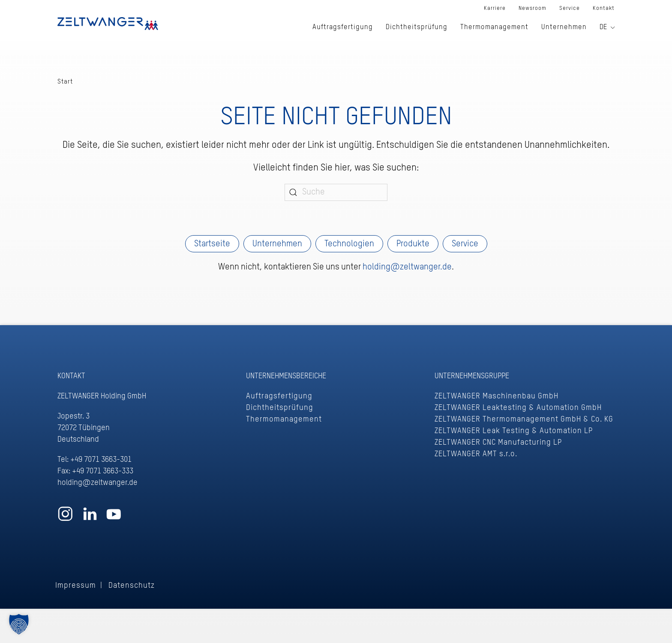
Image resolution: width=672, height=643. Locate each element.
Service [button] (570, 8)
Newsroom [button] (532, 8)
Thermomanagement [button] (494, 27)
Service (465, 244)
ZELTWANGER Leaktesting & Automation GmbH (518, 408)
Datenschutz (132, 586)
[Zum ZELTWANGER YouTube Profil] (114, 518)
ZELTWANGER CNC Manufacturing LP (498, 443)
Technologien (349, 244)
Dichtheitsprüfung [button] (417, 27)
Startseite (212, 244)
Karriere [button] (495, 8)
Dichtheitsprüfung (280, 408)
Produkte (413, 244)
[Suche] (336, 192)
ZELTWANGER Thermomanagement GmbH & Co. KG (524, 419)
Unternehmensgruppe (472, 376)
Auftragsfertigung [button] (343, 27)
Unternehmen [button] (564, 27)
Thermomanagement (284, 419)
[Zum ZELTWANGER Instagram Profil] (65, 518)
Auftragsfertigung (279, 396)
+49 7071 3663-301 (101, 460)
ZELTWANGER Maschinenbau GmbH (496, 396)
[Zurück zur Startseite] (108, 24)
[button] (19, 624)
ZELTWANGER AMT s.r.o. (476, 454)
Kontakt (604, 8)
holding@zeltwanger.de (407, 267)
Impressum (76, 586)
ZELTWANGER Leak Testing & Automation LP (514, 431)
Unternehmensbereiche (286, 376)
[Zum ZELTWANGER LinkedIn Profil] (90, 518)
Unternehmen (277, 244)
